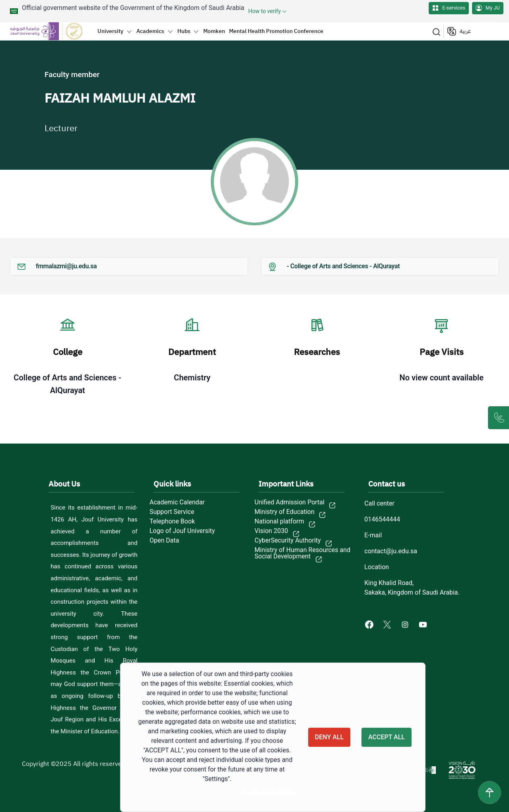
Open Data (164, 541)
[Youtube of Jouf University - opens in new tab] (424, 624)
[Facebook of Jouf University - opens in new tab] (370, 624)
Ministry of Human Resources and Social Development (302, 553)
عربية (465, 31)
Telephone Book (172, 521)
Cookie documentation (269, 792)
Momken (214, 31)
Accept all (387, 737)
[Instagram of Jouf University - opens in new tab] (406, 624)
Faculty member (72, 75)
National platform (279, 521)
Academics (150, 31)
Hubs (184, 31)
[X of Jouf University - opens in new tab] (388, 624)
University (110, 31)
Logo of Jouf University (182, 531)
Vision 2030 (271, 531)
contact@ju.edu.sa (391, 551)
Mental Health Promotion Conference (276, 31)
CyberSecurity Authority (288, 541)
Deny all (329, 737)
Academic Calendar (177, 502)
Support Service (172, 512)
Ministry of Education (285, 512)
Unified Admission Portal (289, 502)
